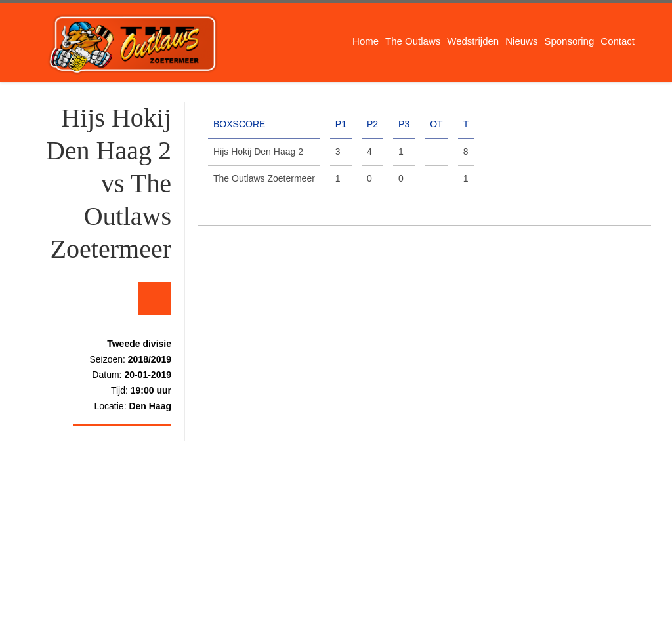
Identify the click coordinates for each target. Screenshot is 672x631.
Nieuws (521, 41)
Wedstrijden (473, 41)
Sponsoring (569, 41)
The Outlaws (413, 41)
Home (366, 41)
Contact (618, 41)
